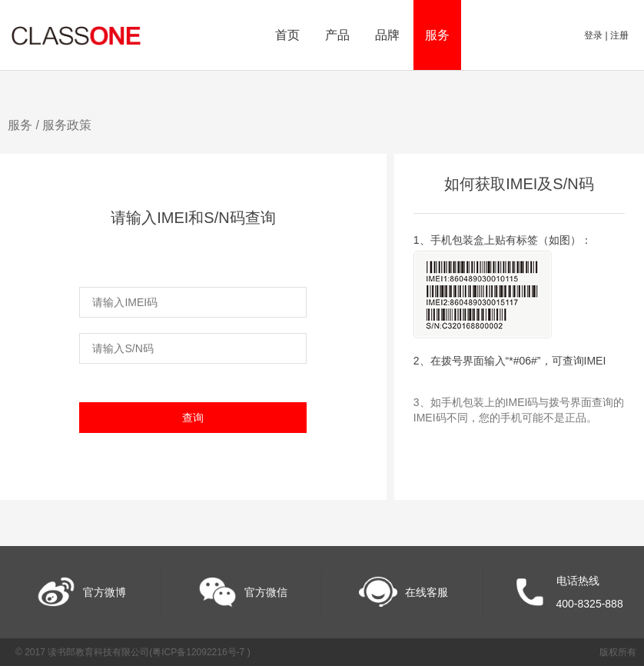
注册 (619, 35)
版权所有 (618, 652)
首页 (287, 35)
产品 (337, 35)
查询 (193, 418)
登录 (594, 35)
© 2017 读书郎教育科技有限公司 (82, 652)
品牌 (387, 35)
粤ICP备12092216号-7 (199, 652)
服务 (437, 35)
